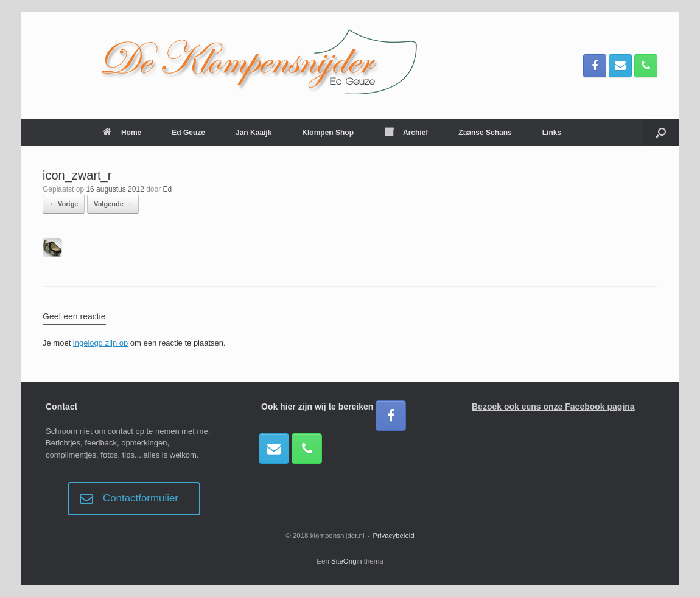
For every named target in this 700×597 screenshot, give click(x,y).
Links (552, 133)
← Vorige (64, 204)
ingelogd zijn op (100, 343)
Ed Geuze (188, 133)
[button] (661, 133)
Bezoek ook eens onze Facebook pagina (553, 407)
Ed (168, 189)
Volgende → (113, 204)
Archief (406, 133)
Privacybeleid (393, 536)
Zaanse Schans (485, 133)
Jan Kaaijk (254, 133)
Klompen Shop (328, 133)
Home (122, 133)
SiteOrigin (347, 561)
